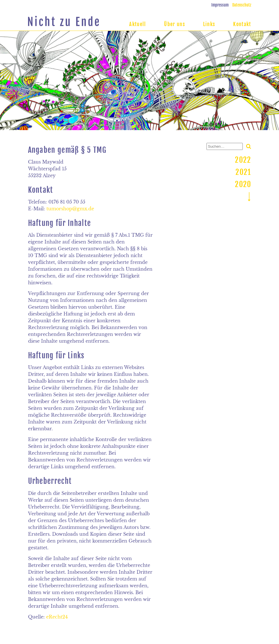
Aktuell (138, 24)
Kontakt (242, 24)
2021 (243, 172)
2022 (243, 160)
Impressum (220, 5)
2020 (243, 184)
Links (209, 24)
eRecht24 (57, 617)
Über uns (174, 24)
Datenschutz (242, 5)
